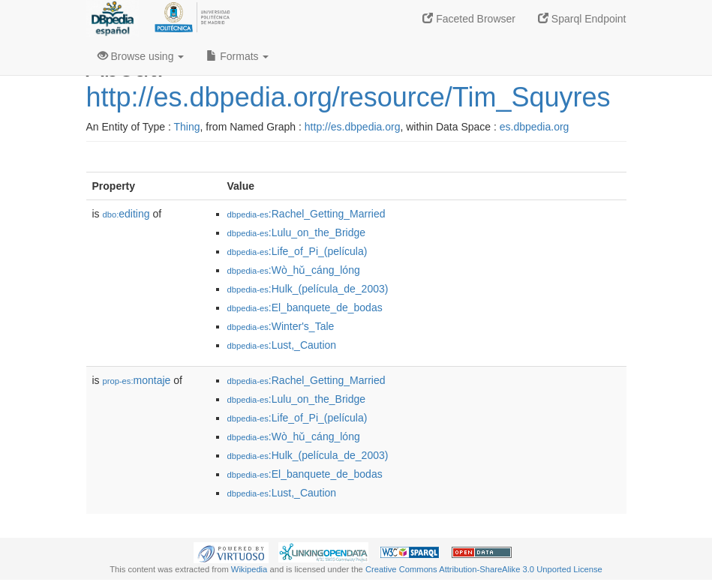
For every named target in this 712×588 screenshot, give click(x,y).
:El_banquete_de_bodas (305, 307)
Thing (187, 127)
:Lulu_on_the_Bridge (297, 232)
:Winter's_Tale (281, 326)
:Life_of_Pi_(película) (297, 251)
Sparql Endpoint (582, 19)
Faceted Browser (469, 19)
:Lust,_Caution (282, 345)
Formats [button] (237, 56)
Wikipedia (249, 569)
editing (126, 214)
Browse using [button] (141, 56)
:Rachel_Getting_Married (306, 214)
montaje (137, 380)
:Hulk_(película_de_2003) (308, 289)
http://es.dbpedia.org (353, 127)
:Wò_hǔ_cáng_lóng (294, 270)
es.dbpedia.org (535, 127)
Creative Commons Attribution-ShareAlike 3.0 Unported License (484, 569)
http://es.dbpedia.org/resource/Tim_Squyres (348, 97)
